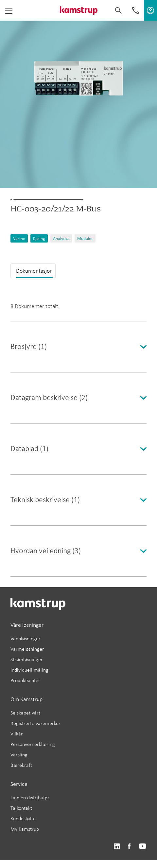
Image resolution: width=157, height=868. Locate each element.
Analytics (61, 238)
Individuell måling (29, 670)
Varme (19, 238)
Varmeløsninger (27, 649)
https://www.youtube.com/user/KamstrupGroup (143, 847)
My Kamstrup (25, 829)
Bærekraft (21, 765)
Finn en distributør (30, 797)
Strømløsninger (27, 659)
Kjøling (39, 238)
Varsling (19, 755)
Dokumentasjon (34, 271)
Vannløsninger (26, 638)
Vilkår (17, 734)
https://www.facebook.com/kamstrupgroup (129, 847)
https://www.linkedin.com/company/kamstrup (117, 847)
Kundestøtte (23, 818)
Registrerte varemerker (35, 723)
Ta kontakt (21, 808)
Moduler (85, 238)
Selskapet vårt (25, 713)
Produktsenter (25, 680)
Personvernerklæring (33, 744)
